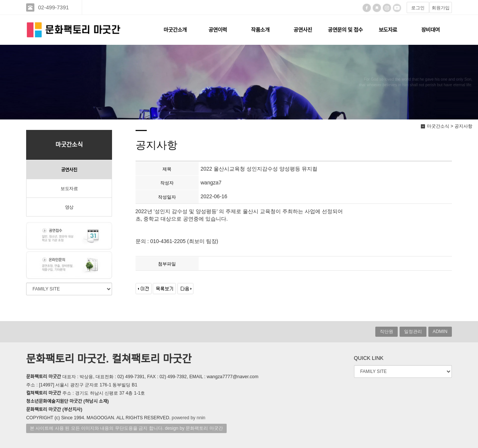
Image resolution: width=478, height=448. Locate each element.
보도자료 (388, 30)
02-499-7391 (54, 7)
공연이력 (218, 30)
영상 (69, 207)
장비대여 (431, 30)
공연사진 (303, 30)
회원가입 (441, 8)
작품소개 (260, 30)
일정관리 (413, 332)
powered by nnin (189, 418)
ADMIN (440, 332)
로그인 (418, 8)
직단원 (387, 332)
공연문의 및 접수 (345, 30)
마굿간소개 (175, 30)
